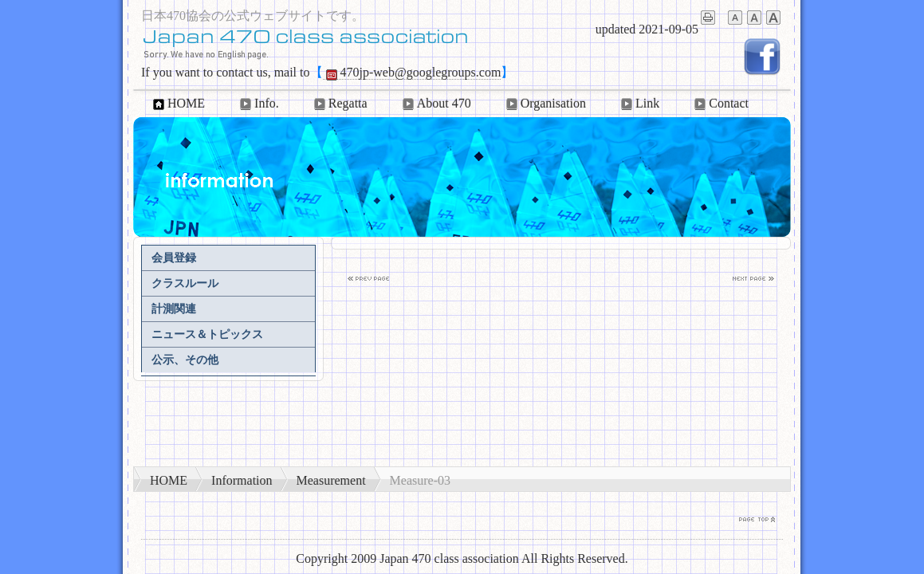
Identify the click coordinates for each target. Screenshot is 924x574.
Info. (258, 104)
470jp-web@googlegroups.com (412, 73)
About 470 (435, 104)
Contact (720, 104)
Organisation (545, 104)
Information (242, 480)
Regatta (339, 104)
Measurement (331, 480)
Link (639, 104)
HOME (177, 104)
